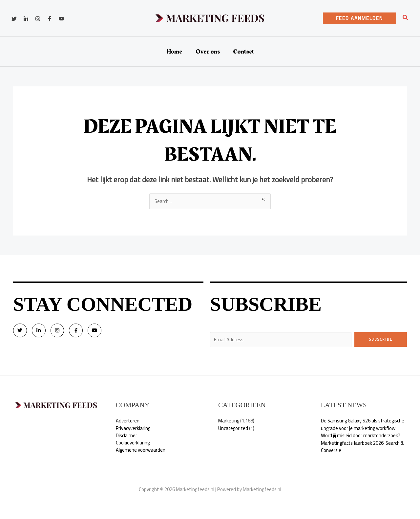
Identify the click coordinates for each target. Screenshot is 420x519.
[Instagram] (38, 19)
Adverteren (128, 421)
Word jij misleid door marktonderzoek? (361, 436)
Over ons (208, 52)
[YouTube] (61, 19)
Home (174, 52)
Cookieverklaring (133, 443)
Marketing (229, 421)
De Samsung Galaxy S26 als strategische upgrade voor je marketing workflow (364, 425)
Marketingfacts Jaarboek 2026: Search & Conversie (363, 447)
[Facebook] (50, 19)
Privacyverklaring (133, 429)
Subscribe (381, 339)
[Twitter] (14, 19)
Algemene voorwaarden (141, 451)
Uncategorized (234, 429)
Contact (243, 52)
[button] (359, 18)
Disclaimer (126, 436)
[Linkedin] (26, 19)
